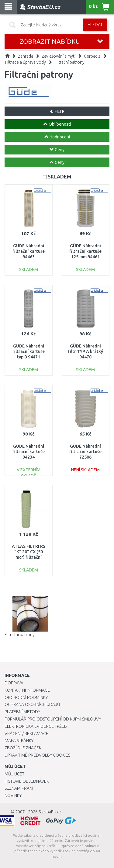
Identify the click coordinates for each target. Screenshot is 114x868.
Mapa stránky (19, 741)
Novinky (13, 795)
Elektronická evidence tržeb (36, 726)
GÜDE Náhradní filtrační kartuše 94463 (29, 251)
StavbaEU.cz (50, 812)
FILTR (57, 111)
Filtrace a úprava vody (26, 62)
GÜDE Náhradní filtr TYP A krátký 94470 (86, 351)
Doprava (14, 683)
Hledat (95, 25)
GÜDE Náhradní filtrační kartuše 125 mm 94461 (85, 251)
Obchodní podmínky (26, 697)
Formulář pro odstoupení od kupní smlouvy (53, 719)
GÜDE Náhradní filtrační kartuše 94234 (29, 452)
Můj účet (14, 774)
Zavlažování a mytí (59, 56)
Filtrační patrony (69, 62)
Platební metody (22, 712)
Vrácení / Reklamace (26, 734)
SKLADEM (59, 176)
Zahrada (26, 56)
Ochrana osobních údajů (32, 704)
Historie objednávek (27, 781)
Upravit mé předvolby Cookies (37, 755)
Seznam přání (19, 788)
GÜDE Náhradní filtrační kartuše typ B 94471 (29, 351)
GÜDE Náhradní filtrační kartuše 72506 (85, 452)
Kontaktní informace (27, 690)
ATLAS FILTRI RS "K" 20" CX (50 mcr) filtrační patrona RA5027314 (29, 557)
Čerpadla (92, 56)
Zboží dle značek (23, 748)
